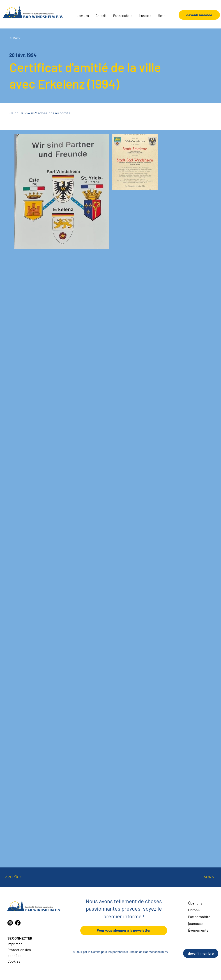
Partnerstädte (199, 917)
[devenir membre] (201, 953)
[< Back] (24, 38)
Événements (198, 930)
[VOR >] (203, 877)
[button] (83, 16)
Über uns (195, 903)
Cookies (14, 961)
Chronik (194, 910)
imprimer (15, 944)
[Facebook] (18, 923)
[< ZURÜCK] (20, 877)
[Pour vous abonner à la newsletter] (124, 931)
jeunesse (195, 923)
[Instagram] (10, 923)
